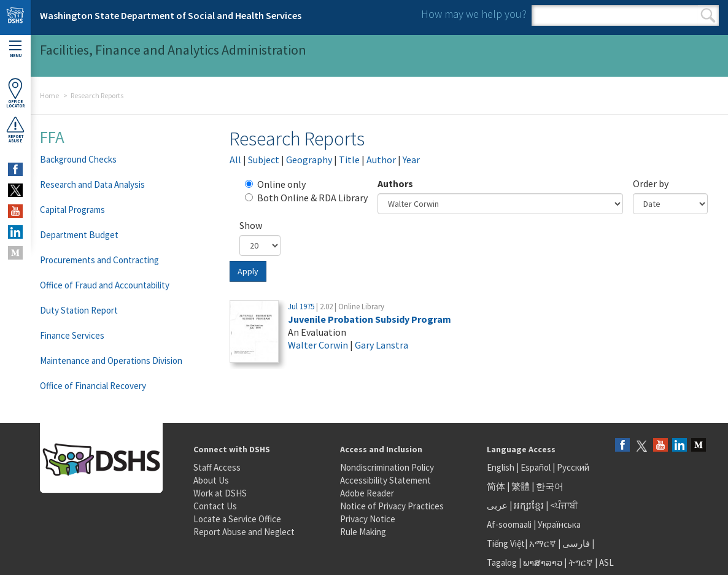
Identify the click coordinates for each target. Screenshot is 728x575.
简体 (496, 486)
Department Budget (79, 235)
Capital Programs (72, 210)
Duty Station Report (79, 310)
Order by (651, 183)
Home (49, 95)
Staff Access (217, 467)
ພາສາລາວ (543, 562)
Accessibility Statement (385, 480)
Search (708, 15)
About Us (211, 480)
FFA (52, 137)
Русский (573, 467)
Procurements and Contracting (99, 260)
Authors (395, 183)
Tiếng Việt (506, 543)
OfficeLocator (15, 93)
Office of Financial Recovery (93, 386)
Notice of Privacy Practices (392, 506)
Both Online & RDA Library (306, 198)
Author (381, 160)
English (501, 467)
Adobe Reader (367, 493)
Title (349, 160)
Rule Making (363, 532)
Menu (15, 49)
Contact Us (215, 506)
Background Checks (78, 159)
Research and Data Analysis (92, 184)
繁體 (521, 486)
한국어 (550, 486)
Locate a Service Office (237, 519)
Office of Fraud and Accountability (105, 285)
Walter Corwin (318, 345)
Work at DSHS (220, 493)
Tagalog (502, 562)
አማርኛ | (545, 543)
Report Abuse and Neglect (244, 532)
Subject (264, 160)
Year (411, 160)
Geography (309, 160)
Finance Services (72, 335)
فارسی (575, 543)
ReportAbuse (15, 129)
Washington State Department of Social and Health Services (171, 15)
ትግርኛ (581, 562)
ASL (606, 562)
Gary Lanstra (381, 345)
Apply (248, 271)
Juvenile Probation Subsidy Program (370, 319)
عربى (497, 505)
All (235, 160)
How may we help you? (474, 14)
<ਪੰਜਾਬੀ (564, 505)
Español (536, 467)
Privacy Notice (368, 519)
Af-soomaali (509, 524)
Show (251, 225)
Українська (559, 524)
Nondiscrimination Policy (387, 467)
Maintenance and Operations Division (111, 361)
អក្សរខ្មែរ (529, 505)
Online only (275, 184)
